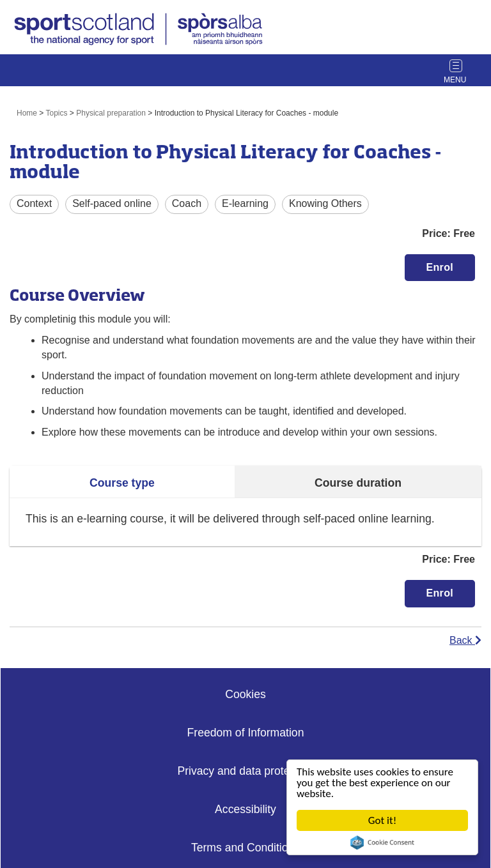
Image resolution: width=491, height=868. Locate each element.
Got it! (382, 820)
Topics (57, 113)
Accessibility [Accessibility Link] (245, 809)
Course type (122, 483)
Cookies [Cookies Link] (245, 694)
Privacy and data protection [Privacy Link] (245, 771)
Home (27, 113)
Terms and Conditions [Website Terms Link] (245, 848)
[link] (140, 31)
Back (465, 640)
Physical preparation (111, 113)
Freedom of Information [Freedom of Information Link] (246, 733)
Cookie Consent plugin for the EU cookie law (382, 842)
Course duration (358, 483)
